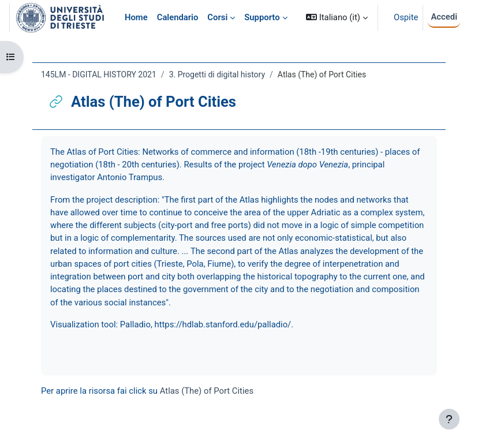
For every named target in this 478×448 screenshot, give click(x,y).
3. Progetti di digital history (217, 74)
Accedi (444, 17)
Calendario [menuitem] (178, 17)
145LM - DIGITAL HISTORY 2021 (99, 74)
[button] (337, 18)
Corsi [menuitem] (217, 17)
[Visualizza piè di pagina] (449, 419)
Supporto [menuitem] (262, 17)
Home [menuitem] (136, 17)
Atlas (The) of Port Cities (207, 391)
